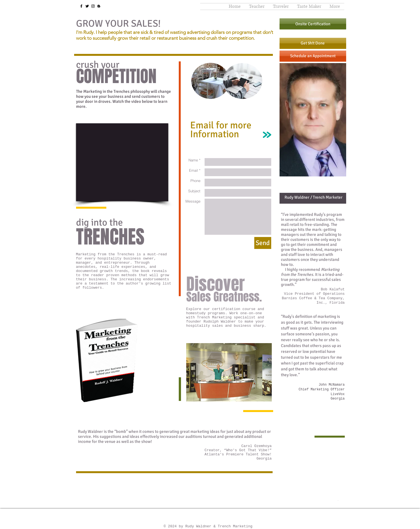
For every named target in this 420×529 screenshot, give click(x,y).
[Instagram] (93, 6)
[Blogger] (99, 6)
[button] (257, 7)
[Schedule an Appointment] (313, 56)
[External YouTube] (122, 162)
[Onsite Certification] (313, 24)
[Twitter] (87, 6)
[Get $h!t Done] (313, 43)
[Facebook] (81, 6)
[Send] (263, 243)
